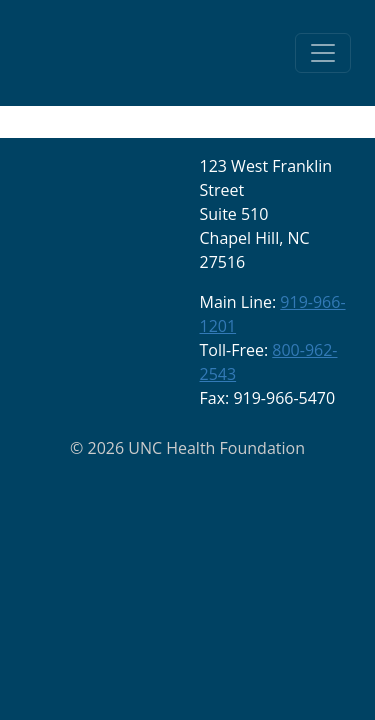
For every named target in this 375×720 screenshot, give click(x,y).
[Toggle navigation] (323, 53)
